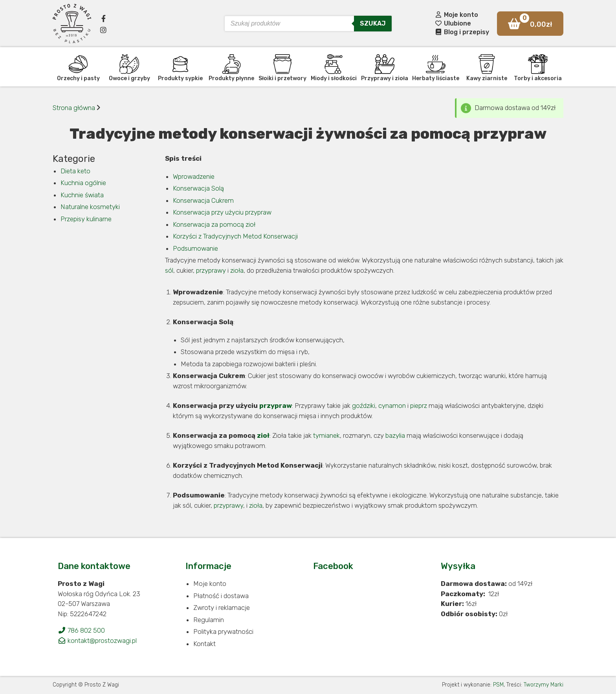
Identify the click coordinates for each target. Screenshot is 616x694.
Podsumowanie (195, 248)
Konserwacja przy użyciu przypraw (222, 212)
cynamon (392, 406)
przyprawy (211, 270)
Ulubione (453, 23)
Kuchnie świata (82, 195)
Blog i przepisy (462, 32)
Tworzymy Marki (544, 685)
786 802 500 (81, 630)
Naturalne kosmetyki (90, 207)
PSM (498, 685)
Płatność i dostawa (221, 596)
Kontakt (204, 644)
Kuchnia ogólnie (83, 183)
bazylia (395, 435)
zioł (263, 435)
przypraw (276, 406)
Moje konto (456, 15)
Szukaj (373, 23)
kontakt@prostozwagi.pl (97, 641)
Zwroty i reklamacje (222, 608)
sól (169, 270)
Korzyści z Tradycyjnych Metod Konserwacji (235, 236)
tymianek (326, 435)
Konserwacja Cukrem (203, 200)
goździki (364, 406)
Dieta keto (75, 171)
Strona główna (74, 108)
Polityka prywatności (223, 632)
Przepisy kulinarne (86, 219)
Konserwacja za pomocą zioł (214, 224)
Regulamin (209, 620)
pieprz (419, 406)
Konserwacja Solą (198, 188)
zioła (237, 270)
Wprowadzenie (194, 176)
